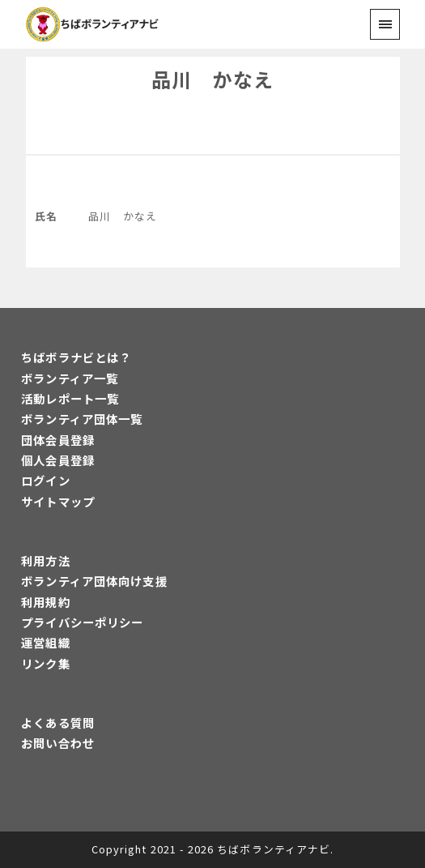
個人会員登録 (58, 460)
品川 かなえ (212, 79)
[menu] (385, 24)
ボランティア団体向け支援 (94, 581)
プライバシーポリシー (82, 622)
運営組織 (45, 642)
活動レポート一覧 (70, 398)
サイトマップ (58, 501)
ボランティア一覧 (70, 378)
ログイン (45, 480)
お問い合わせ (58, 743)
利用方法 (45, 560)
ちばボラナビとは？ (76, 357)
